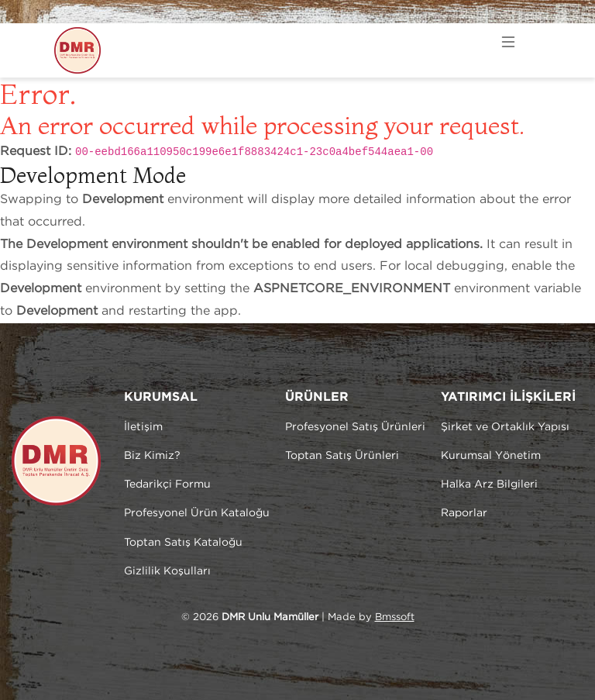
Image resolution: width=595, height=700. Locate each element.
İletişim (143, 427)
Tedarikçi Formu (167, 484)
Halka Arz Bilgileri (489, 484)
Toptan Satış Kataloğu (183, 543)
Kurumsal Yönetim (491, 456)
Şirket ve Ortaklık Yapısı (505, 427)
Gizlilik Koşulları (167, 571)
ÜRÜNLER (317, 397)
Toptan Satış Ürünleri (342, 456)
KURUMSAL (161, 397)
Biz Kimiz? (152, 456)
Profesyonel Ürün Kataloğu (197, 513)
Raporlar (464, 513)
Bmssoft (395, 617)
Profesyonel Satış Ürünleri (355, 427)
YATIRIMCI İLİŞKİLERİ (508, 397)
